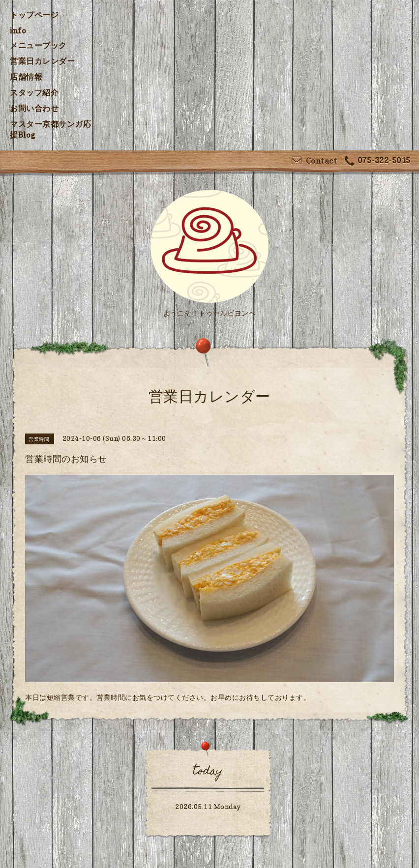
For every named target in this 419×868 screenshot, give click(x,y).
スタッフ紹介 (34, 92)
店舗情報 (26, 77)
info (18, 30)
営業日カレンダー (42, 61)
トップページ (34, 15)
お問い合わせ (34, 108)
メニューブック (38, 45)
